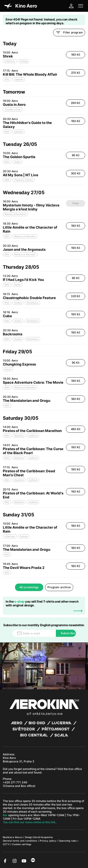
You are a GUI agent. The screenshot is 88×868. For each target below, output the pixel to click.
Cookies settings (22, 844)
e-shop (19, 601)
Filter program (69, 33)
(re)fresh (19, 132)
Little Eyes (10, 61)
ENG (7, 79)
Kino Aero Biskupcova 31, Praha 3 (19, 760)
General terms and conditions (20, 841)
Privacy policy (48, 841)
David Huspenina (43, 837)
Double (18, 303)
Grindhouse (32, 303)
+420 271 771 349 (15, 782)
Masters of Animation (15, 214)
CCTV (7, 844)
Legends (19, 79)
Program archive (59, 587)
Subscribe (68, 633)
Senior (17, 162)
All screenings (29, 587)
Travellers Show (13, 109)
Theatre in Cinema (23, 180)
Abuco (19, 837)
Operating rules (68, 841)
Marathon (19, 436)
